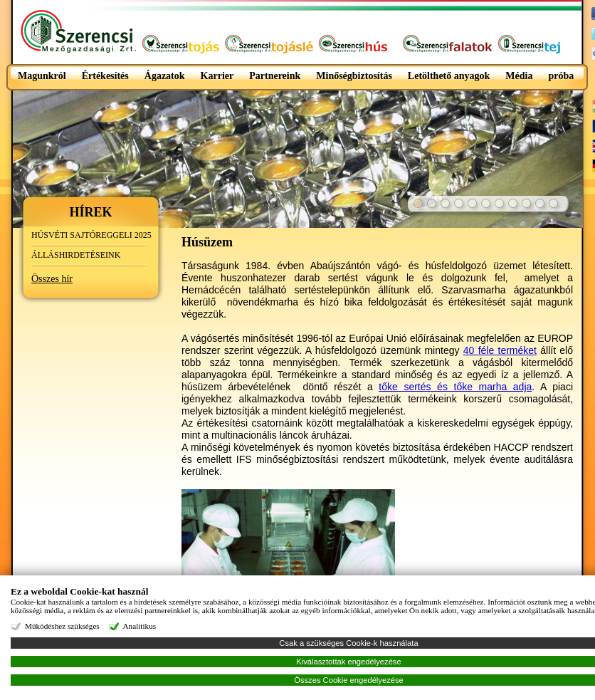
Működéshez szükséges (62, 626)
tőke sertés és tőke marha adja (455, 387)
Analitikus (140, 626)
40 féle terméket (500, 350)
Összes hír (52, 279)
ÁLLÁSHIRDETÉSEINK (76, 255)
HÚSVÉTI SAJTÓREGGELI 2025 (91, 235)
